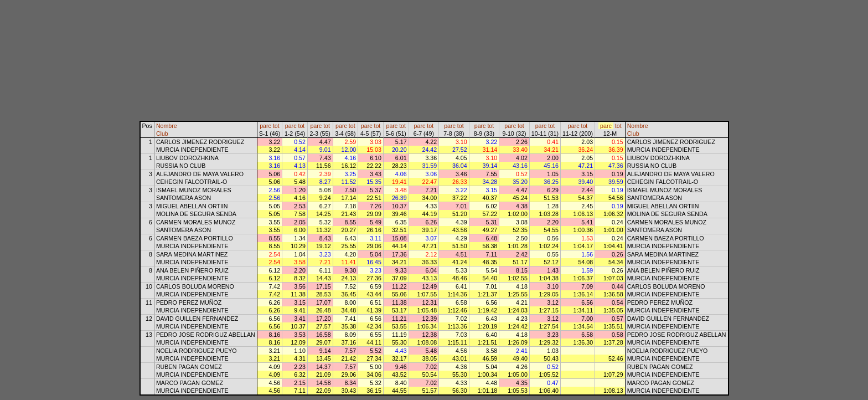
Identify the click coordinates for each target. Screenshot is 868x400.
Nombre (167, 126)
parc (265, 126)
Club (162, 134)
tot (276, 126)
